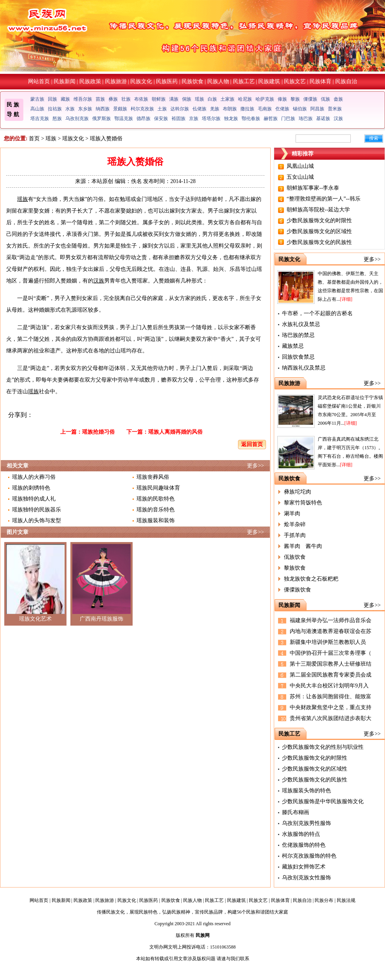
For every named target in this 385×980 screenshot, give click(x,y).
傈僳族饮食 (297, 590)
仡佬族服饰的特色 (304, 845)
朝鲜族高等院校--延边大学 (318, 210)
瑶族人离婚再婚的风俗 (175, 432)
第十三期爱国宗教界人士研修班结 (331, 664)
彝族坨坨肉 (297, 492)
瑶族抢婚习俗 (98, 432)
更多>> (255, 466)
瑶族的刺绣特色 (31, 488)
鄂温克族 (124, 119)
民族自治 (346, 81)
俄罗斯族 (101, 119)
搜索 (374, 138)
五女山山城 (300, 177)
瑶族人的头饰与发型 (37, 521)
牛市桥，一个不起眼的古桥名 (317, 313)
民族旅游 (116, 81)
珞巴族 (306, 119)
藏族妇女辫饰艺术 (304, 867)
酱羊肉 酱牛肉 (303, 546)
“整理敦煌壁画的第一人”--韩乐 (324, 199)
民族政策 (90, 81)
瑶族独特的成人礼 (34, 499)
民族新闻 (65, 81)
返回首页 (252, 444)
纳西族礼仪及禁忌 (304, 368)
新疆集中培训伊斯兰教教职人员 (328, 642)
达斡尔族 (180, 109)
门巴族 (288, 119)
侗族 (187, 99)
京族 (194, 119)
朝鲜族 (159, 99)
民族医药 (167, 81)
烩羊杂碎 (295, 524)
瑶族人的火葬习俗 (34, 477)
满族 (174, 99)
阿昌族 (317, 109)
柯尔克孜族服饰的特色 (309, 856)
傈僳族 (310, 99)
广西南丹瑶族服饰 (101, 619)
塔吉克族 (40, 119)
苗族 (100, 99)
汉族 (338, 119)
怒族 (57, 119)
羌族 (215, 109)
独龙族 (231, 119)
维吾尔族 (83, 99)
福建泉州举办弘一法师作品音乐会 (331, 620)
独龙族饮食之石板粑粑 (311, 579)
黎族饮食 (295, 568)
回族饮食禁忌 (298, 357)
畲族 (338, 99)
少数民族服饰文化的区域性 (319, 231)
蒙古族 (37, 99)
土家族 (227, 99)
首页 (34, 139)
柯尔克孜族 (142, 109)
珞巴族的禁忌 (298, 335)
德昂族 (143, 119)
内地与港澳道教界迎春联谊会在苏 (331, 631)
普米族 (335, 109)
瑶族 (199, 99)
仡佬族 (282, 109)
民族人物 (218, 81)
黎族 (295, 99)
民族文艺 (295, 81)
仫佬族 (199, 109)
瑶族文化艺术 (35, 619)
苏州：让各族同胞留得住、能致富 (331, 697)
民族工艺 (244, 81)
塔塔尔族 (211, 119)
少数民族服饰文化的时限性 (319, 221)
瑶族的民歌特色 (156, 499)
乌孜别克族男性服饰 (306, 823)
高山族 (37, 109)
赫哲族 (271, 119)
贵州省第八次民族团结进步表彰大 (331, 718)
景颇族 (120, 109)
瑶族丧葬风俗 (153, 477)
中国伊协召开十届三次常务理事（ (331, 653)
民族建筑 (269, 81)
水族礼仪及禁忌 (301, 324)
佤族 (325, 99)
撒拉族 (247, 109)
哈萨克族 (265, 99)
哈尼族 (245, 99)
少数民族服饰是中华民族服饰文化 (323, 801)
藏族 (65, 99)
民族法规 (346, 900)
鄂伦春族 (251, 119)
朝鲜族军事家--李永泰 (313, 188)
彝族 (113, 99)
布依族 (141, 99)
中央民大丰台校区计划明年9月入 (329, 686)
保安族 (161, 119)
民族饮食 (192, 81)
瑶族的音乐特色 (156, 510)
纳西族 (103, 109)
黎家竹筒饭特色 (303, 503)
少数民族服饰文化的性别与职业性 (323, 747)
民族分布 (324, 900)
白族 (212, 99)
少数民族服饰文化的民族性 (319, 242)
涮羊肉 (292, 514)
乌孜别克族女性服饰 (306, 878)
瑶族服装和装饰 (156, 521)
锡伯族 (300, 109)
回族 (52, 99)
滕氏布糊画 (296, 812)
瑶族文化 (73, 139)
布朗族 (230, 109)
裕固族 (178, 119)
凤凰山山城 (300, 166)
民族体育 (320, 81)
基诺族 (323, 119)
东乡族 (85, 109)
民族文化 (141, 81)
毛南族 (265, 109)
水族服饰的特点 (301, 834)
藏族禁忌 (293, 346)
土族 (162, 109)
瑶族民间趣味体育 (158, 488)
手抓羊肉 (295, 535)
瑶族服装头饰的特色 (306, 791)
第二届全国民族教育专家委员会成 (331, 675)
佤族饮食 (295, 557)
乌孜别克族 (77, 119)
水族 (70, 109)
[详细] (346, 299)
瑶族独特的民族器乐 (37, 510)
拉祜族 (55, 109)
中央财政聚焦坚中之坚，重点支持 (331, 707)
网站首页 (39, 81)
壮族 (126, 99)
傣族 (282, 99)
